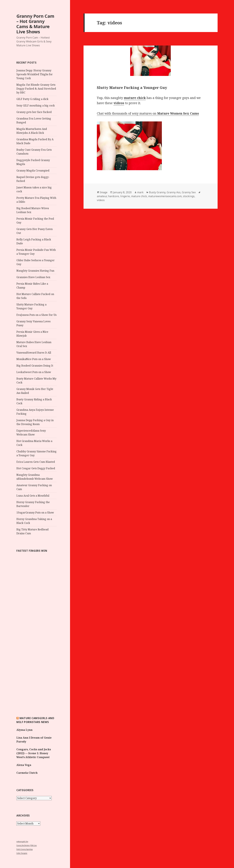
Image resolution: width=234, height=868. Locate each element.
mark (140, 192)
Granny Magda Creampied (33, 171)
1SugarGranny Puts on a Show (35, 513)
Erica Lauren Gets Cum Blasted (36, 462)
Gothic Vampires (22, 853)
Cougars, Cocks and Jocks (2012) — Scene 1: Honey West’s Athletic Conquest (34, 753)
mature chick (139, 196)
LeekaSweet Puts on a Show (34, 372)
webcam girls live (22, 841)
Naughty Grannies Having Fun (35, 271)
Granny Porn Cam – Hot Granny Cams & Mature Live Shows (35, 24)
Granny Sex (189, 192)
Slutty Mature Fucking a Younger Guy (132, 87)
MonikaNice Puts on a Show (34, 359)
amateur (102, 196)
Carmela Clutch (27, 773)
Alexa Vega (24, 765)
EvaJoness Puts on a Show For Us (36, 315)
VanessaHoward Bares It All (34, 353)
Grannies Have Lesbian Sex (33, 277)
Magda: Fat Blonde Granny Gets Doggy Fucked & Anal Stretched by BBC (36, 89)
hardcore (114, 196)
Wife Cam (33, 845)
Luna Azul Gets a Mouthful (33, 496)
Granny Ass (174, 192)
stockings (189, 196)
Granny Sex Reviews (23, 845)
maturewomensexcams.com (165, 196)
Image (104, 192)
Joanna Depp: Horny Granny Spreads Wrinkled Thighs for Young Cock (35, 74)
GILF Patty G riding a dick (32, 99)
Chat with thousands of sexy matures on (148, 113)
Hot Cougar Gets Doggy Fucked (36, 468)
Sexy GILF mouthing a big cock (36, 105)
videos (101, 200)
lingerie (125, 196)
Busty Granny (157, 192)
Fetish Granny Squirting (24, 849)
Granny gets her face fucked (34, 112)
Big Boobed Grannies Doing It (35, 366)
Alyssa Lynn (24, 730)
